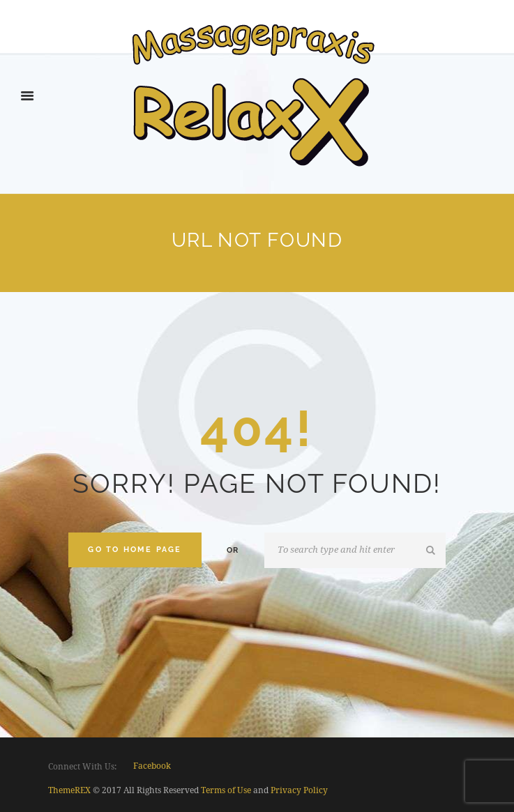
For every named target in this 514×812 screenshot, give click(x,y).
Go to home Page (135, 550)
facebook (152, 766)
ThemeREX (69, 790)
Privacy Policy (299, 790)
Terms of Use (226, 790)
